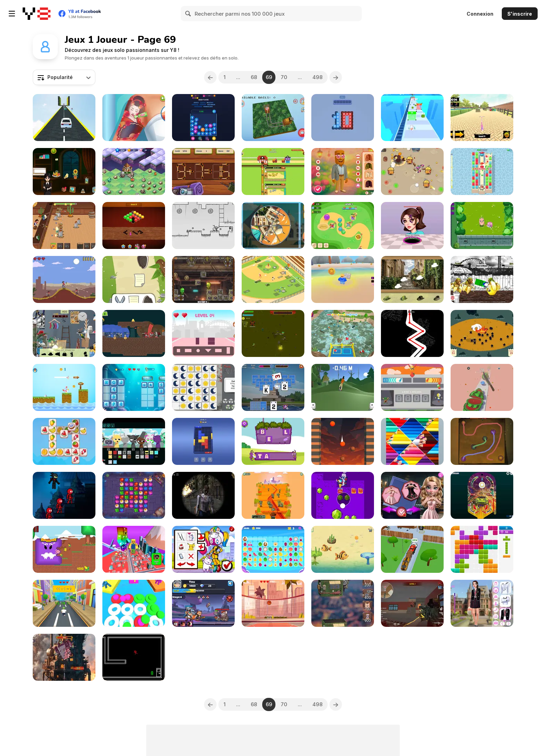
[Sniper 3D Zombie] (203, 495)
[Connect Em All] (482, 441)
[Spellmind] (134, 495)
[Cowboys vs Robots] (64, 225)
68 (254, 77)
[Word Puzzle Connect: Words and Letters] (203, 118)
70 (284, 77)
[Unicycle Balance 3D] (343, 387)
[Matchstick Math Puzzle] (203, 172)
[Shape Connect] (203, 333)
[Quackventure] (64, 549)
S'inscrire (520, 14)
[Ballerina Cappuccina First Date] (343, 172)
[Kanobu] (134, 279)
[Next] (336, 77)
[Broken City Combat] (412, 603)
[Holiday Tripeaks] (273, 387)
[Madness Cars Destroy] (64, 118)
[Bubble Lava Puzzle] (343, 441)
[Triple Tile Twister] (64, 441)
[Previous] (210, 77)
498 (317, 77)
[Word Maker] (273, 441)
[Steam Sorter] (203, 279)
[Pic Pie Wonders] (273, 225)
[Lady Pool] (203, 549)
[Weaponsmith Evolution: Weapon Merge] (64, 657)
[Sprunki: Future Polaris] (134, 441)
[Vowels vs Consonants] (134, 387)
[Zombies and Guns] (273, 333)
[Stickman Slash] (64, 495)
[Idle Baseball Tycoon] (273, 279)
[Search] (188, 14)
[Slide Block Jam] (203, 441)
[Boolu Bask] (273, 603)
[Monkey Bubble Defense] (343, 225)
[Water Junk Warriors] (343, 333)
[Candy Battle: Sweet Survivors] (412, 172)
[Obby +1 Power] (134, 549)
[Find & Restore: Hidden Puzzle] (412, 279)
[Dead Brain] (273, 495)
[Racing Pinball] (482, 495)
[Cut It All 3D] (482, 387)
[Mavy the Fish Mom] (343, 549)
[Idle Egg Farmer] (273, 172)
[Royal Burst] (482, 172)
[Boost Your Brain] (343, 279)
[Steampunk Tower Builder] (343, 603)
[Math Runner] (64, 603)
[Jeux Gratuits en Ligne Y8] (37, 14)
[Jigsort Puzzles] (412, 441)
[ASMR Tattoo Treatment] (134, 118)
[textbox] (64, 77)
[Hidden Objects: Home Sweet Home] (64, 333)
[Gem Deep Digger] (343, 495)
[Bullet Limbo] (203, 225)
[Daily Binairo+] (203, 387)
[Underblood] (412, 333)
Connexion (480, 14)
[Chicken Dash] (64, 387)
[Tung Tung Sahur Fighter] (482, 279)
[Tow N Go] (412, 549)
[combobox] (64, 77)
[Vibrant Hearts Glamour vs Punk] (412, 495)
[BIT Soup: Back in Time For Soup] (412, 387)
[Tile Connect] (273, 549)
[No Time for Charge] (134, 657)
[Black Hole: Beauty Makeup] (412, 225)
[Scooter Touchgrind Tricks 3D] (482, 118)
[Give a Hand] (482, 333)
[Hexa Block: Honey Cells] (134, 225)
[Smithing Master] (203, 603)
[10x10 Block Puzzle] (482, 549)
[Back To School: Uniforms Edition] (482, 603)
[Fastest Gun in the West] (64, 279)
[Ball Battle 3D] (134, 603)
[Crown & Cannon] (134, 333)
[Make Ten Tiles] (343, 118)
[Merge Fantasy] (134, 172)
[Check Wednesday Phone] (64, 172)
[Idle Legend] (482, 225)
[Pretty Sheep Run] (412, 118)
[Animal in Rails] (273, 118)
